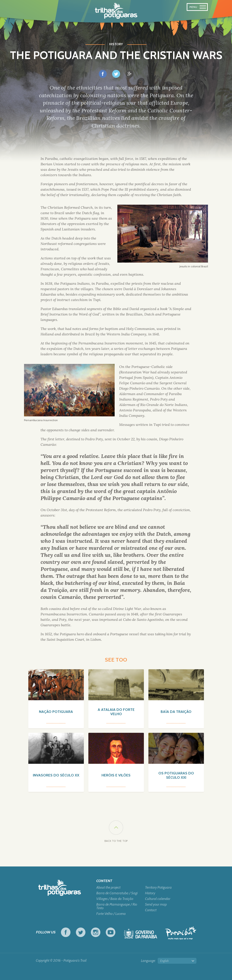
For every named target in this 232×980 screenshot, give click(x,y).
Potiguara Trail (116, 11)
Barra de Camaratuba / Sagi (117, 893)
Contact (151, 910)
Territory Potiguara (158, 887)
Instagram (96, 932)
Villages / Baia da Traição (115, 899)
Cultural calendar (158, 899)
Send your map (156, 904)
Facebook (66, 932)
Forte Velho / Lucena (111, 914)
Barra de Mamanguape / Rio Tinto (117, 906)
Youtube (111, 932)
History (150, 893)
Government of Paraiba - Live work (140, 935)
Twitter (81, 932)
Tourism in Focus (181, 933)
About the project (108, 887)
